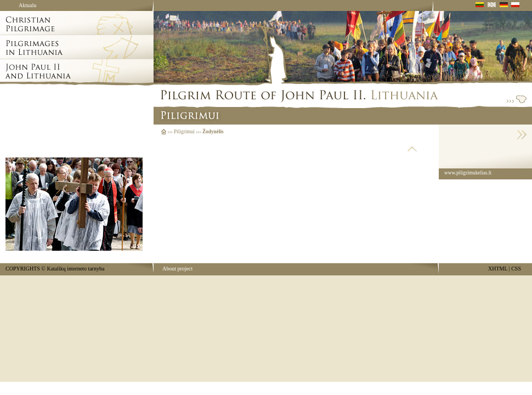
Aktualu (27, 5)
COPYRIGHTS (23, 269)
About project (177, 269)
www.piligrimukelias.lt (468, 173)
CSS (516, 269)
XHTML (498, 269)
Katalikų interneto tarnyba (75, 269)
